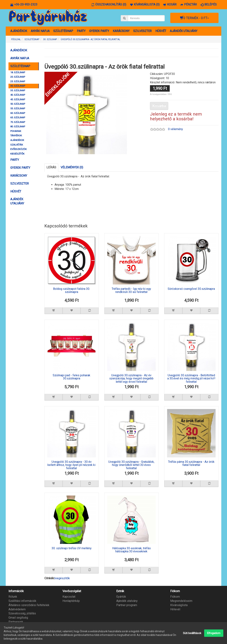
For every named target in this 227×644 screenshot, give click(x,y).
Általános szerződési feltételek (29, 605)
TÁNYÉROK (16, 136)
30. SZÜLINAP (18, 86)
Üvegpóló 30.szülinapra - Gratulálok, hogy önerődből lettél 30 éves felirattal (131, 465)
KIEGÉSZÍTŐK (17, 154)
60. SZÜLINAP (18, 113)
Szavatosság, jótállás (22, 613)
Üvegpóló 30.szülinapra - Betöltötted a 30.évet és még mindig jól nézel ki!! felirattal (191, 379)
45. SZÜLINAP (18, 99)
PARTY (81, 31)
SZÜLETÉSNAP (63, 31)
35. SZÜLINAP (18, 90)
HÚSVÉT (161, 31)
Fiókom (175, 597)
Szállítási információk (22, 601)
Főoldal (16, 39)
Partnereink (16, 622)
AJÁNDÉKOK (19, 31)
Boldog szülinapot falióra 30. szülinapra (71, 291)
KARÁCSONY (121, 31)
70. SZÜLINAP (18, 122)
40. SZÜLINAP (18, 95)
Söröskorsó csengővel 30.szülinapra (191, 289)
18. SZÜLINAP (18, 72)
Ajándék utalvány (127, 601)
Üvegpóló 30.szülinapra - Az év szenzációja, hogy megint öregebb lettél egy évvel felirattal (131, 379)
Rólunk (13, 597)
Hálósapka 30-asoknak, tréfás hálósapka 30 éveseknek (131, 550)
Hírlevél (175, 609)
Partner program (127, 605)
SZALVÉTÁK (17, 145)
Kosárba (159, 106)
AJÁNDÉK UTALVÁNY (184, 31)
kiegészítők (62, 578)
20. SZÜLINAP (18, 77)
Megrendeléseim (181, 601)
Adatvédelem (17, 609)
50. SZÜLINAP (18, 104)
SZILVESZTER (142, 31)
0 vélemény (176, 129)
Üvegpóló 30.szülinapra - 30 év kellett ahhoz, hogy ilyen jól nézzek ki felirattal (71, 465)
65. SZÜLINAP (18, 117)
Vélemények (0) (72, 167)
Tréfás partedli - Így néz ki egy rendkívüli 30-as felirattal (131, 291)
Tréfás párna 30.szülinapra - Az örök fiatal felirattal (191, 463)
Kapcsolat (69, 597)
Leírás (51, 167)
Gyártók (121, 597)
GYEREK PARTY (99, 31)
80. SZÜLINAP (18, 126)
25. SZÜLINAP (18, 81)
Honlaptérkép (71, 601)
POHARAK (16, 131)
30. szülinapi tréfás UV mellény (72, 548)
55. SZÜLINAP (18, 108)
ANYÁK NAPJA (40, 31)
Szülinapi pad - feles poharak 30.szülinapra (71, 377)
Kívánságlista (179, 605)
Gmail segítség (18, 618)
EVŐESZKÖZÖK (19, 149)
